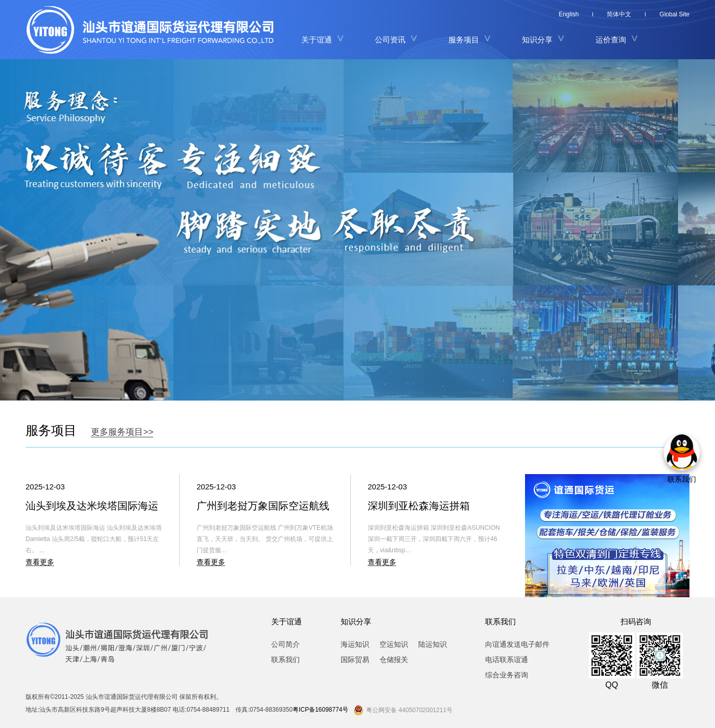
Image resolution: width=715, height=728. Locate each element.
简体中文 (619, 14)
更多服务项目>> (122, 432)
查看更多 (40, 562)
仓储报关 (394, 660)
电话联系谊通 (507, 660)
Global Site (674, 14)
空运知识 (394, 644)
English (569, 14)
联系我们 (285, 660)
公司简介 (285, 644)
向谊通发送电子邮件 (517, 644)
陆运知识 (433, 644)
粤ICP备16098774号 (320, 710)
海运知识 (355, 644)
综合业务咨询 (507, 675)
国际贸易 (355, 660)
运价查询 (611, 40)
